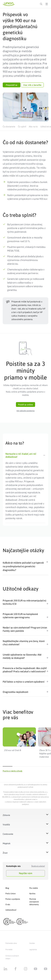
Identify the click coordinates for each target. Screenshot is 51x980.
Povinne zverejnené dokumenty (34, 902)
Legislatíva (33, 950)
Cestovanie (8, 834)
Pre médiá (34, 888)
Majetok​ (7, 843)
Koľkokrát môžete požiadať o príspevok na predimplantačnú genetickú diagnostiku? (23, 566)
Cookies (32, 943)
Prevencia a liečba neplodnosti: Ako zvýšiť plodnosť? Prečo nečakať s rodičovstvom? (26, 670)
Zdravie (6, 815)
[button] (12, 85)
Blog (7, 888)
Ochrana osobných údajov (12, 957)
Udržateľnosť (11, 910)
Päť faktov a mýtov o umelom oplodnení (26, 682)
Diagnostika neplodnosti (26, 692)
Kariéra (32, 894)
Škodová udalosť (38, 866)
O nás (8, 904)
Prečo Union (11, 894)
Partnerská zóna (11, 943)
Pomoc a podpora (13, 899)
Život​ (5, 853)
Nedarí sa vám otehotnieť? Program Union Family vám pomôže (26, 629)
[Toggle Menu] (47, 4)
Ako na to (33, 127)
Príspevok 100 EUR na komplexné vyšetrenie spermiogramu (26, 616)
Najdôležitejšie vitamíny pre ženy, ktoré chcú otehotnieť (26, 643)
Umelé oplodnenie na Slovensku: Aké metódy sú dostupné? (26, 656)
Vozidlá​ (6, 825)
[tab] (25, 454)
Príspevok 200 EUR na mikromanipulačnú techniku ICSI (26, 602)
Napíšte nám (26, 873)
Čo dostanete (9, 127)
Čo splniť (22, 127)
